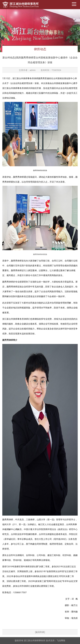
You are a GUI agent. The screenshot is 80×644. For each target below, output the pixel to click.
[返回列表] (40, 632)
